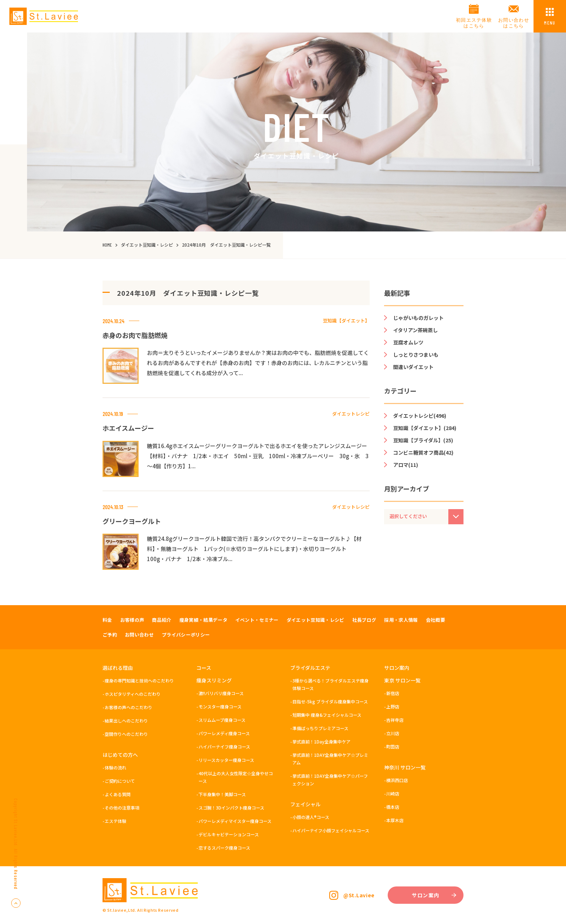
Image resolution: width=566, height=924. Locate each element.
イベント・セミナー (257, 620)
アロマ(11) (406, 465)
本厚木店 (395, 820)
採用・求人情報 (401, 620)
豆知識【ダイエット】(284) (425, 428)
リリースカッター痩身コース (226, 760)
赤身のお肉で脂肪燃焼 (135, 335)
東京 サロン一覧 (402, 680)
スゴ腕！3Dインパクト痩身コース (231, 808)
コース (204, 668)
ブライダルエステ (310, 668)
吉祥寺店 (395, 720)
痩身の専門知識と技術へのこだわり (139, 680)
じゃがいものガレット (418, 318)
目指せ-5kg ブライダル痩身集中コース (330, 701)
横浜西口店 (397, 780)
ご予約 (110, 635)
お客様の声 (132, 620)
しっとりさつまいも (416, 355)
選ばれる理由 (118, 668)
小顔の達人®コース (311, 817)
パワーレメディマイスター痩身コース (235, 821)
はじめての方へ (120, 755)
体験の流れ (116, 767)
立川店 (393, 733)
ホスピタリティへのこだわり (133, 694)
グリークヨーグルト (132, 521)
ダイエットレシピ (351, 414)
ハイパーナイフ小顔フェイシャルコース (331, 830)
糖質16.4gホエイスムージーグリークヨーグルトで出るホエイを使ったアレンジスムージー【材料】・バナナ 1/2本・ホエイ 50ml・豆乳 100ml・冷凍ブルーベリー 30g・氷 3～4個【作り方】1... (258, 456)
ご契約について (120, 781)
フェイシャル (305, 804)
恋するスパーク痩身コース (224, 848)
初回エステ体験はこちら (474, 23)
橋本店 (393, 807)
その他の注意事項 (122, 808)
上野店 (393, 706)
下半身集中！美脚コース (222, 794)
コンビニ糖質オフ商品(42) (423, 452)
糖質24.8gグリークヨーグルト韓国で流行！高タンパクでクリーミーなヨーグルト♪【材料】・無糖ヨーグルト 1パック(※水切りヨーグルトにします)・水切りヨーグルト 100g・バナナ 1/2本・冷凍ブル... (254, 549)
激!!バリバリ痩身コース (221, 693)
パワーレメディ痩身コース (224, 733)
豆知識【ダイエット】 (346, 320)
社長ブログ (364, 620)
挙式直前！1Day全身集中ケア (321, 741)
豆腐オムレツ (408, 342)
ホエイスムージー (128, 428)
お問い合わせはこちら (514, 23)
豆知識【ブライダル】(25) (423, 440)
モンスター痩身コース (220, 706)
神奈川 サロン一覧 (405, 767)
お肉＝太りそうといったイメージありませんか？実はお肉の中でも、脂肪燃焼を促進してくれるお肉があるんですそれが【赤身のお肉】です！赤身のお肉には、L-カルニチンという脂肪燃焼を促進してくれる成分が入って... (258, 363)
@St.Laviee (359, 895)
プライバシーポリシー (186, 635)
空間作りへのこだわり (126, 734)
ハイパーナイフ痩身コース (224, 747)
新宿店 (393, 693)
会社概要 (436, 620)
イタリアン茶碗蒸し (415, 330)
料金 (107, 620)
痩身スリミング (214, 680)
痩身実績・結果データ (203, 620)
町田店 (393, 747)
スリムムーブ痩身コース (222, 720)
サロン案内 (397, 668)
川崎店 (393, 793)
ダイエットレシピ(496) (420, 416)
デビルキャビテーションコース (229, 834)
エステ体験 (116, 821)
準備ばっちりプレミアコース (320, 728)
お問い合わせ (139, 635)
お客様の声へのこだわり (129, 707)
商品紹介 (162, 620)
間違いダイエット (413, 367)
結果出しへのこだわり (126, 721)
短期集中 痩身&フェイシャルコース (327, 715)
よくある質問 (118, 794)
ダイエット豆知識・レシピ (315, 620)
